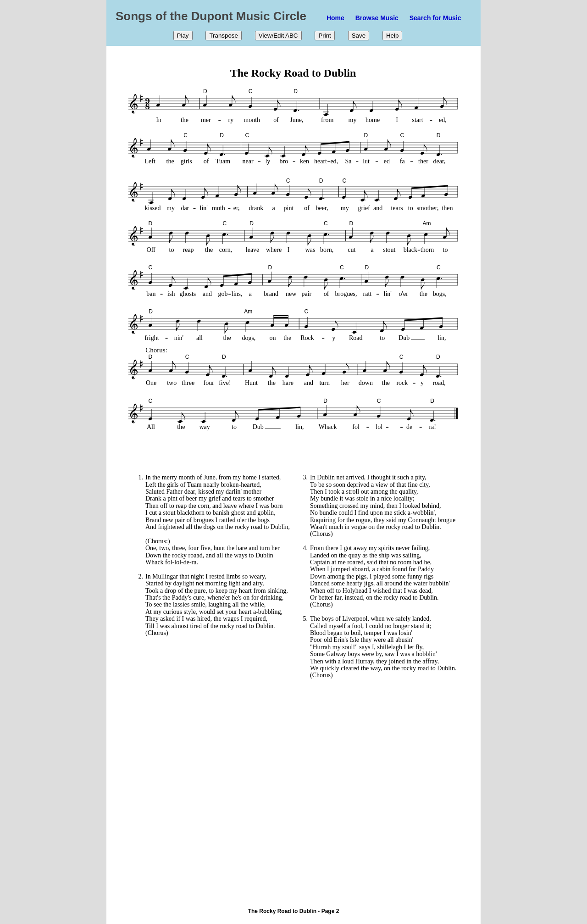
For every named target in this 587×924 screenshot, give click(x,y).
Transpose (223, 36)
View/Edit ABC (278, 36)
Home (335, 18)
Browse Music (377, 18)
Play (183, 36)
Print (324, 36)
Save (359, 36)
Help (392, 36)
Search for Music (435, 18)
